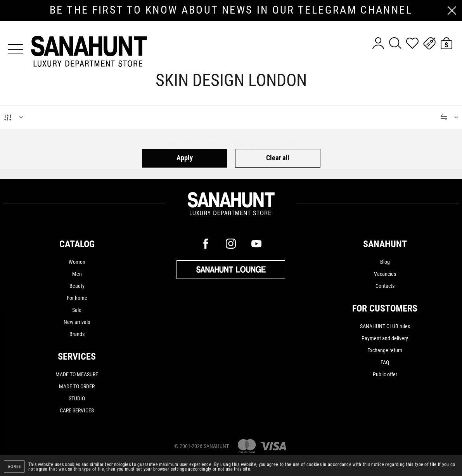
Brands (77, 334)
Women (77, 262)
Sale (77, 310)
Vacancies (385, 274)
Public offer (385, 374)
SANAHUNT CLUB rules (385, 326)
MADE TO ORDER (77, 386)
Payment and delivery (385, 338)
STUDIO (77, 398)
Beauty (77, 286)
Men (77, 274)
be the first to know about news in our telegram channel (231, 10)
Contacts (385, 286)
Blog (385, 262)
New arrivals (77, 322)
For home (77, 298)
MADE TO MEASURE (77, 374)
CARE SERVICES (77, 410)
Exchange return (385, 350)
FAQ (385, 362)
